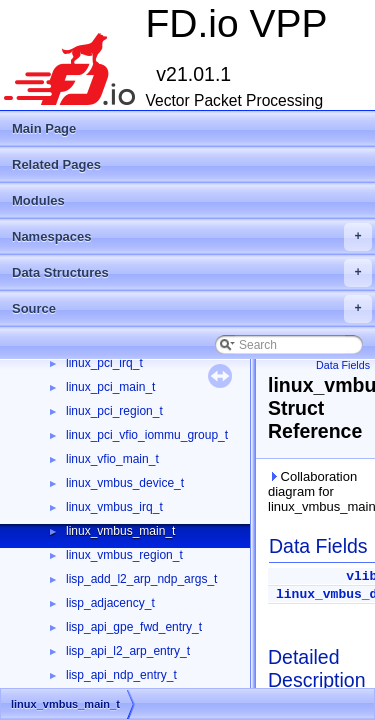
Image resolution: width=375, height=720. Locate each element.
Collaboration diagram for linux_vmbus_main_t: (317, 491)
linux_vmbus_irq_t (114, 507)
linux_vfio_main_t (112, 459)
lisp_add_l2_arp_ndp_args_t (141, 579)
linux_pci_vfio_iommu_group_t (147, 435)
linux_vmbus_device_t (125, 483)
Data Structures (192, 273)
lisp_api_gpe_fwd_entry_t (134, 627)
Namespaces (192, 237)
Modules (38, 200)
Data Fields (343, 365)
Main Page (44, 128)
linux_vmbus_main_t (120, 531)
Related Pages (56, 164)
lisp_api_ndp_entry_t (121, 675)
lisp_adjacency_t (110, 603)
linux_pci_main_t (110, 387)
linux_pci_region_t (114, 411)
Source (192, 309)
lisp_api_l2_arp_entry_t (128, 651)
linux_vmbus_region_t (124, 555)
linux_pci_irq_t (104, 363)
